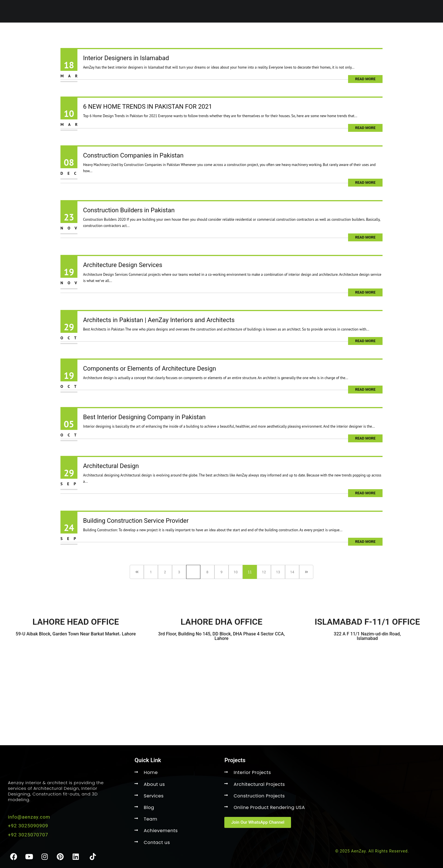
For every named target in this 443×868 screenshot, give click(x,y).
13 (278, 572)
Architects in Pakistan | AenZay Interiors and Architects (159, 320)
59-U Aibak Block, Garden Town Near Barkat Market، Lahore (76, 634)
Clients (351, 34)
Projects (239, 34)
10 (236, 572)
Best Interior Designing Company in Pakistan (144, 417)
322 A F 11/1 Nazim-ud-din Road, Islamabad (367, 636)
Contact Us (314, 34)
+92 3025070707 (28, 835)
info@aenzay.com (29, 817)
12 (264, 572)
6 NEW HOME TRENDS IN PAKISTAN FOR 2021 (148, 107)
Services (204, 34)
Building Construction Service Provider (136, 521)
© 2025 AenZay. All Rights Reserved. (372, 851)
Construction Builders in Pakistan (129, 210)
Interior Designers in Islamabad (126, 58)
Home (174, 34)
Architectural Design (111, 466)
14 (292, 572)
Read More (365, 79)
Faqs (376, 34)
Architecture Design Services (123, 265)
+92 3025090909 (28, 826)
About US (275, 34)
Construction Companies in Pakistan (133, 155)
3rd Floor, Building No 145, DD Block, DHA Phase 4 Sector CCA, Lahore (221, 636)
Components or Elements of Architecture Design (150, 369)
